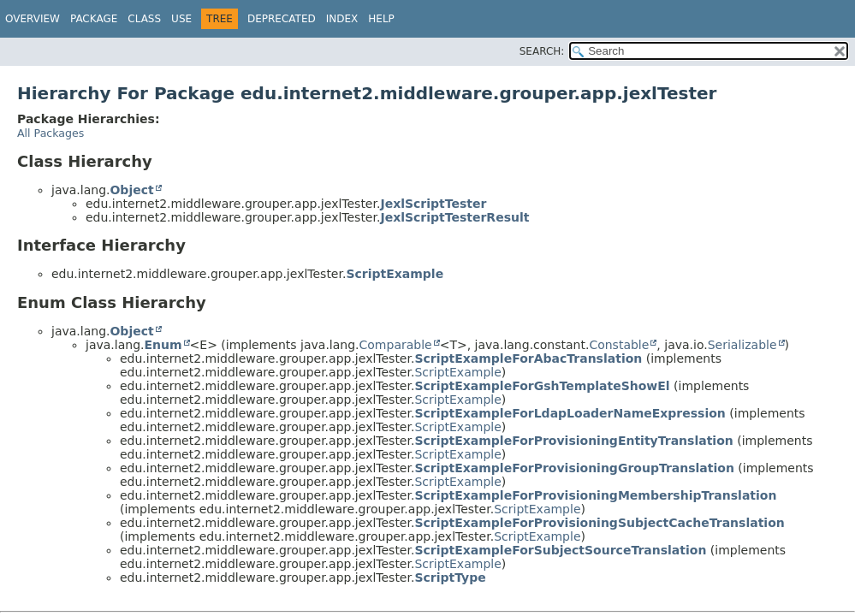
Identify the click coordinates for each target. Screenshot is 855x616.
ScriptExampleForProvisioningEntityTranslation (573, 441)
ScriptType (450, 577)
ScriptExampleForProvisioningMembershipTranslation (595, 495)
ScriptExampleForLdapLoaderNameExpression (570, 413)
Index (342, 19)
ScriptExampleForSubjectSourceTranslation (560, 550)
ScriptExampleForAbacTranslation (528, 358)
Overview (33, 19)
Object (131, 190)
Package (94, 19)
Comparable (396, 345)
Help (381, 19)
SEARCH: (542, 51)
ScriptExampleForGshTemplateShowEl (542, 386)
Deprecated (282, 19)
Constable (619, 345)
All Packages (50, 133)
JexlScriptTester (433, 204)
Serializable (742, 345)
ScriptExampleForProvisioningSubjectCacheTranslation (599, 523)
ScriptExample (395, 274)
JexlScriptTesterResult (454, 217)
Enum (163, 345)
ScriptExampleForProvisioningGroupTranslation (574, 468)
